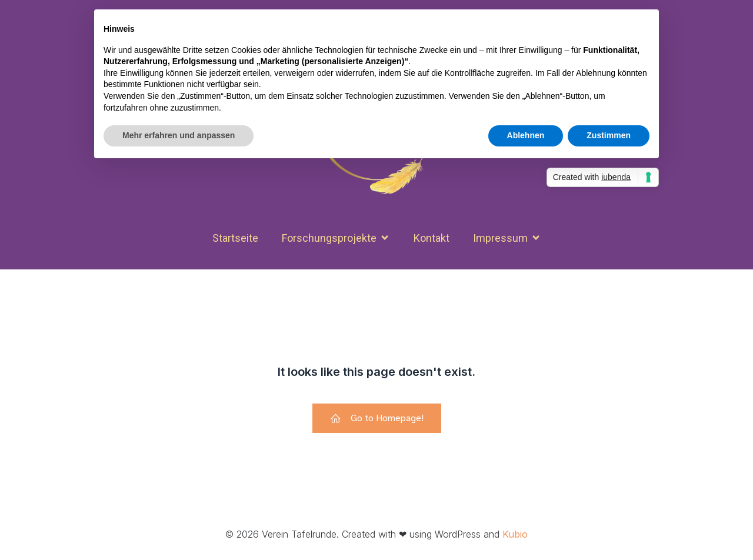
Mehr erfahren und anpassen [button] (179, 135)
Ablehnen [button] (526, 135)
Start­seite (235, 238)
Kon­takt (432, 238)
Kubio (515, 534)
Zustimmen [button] (609, 135)
